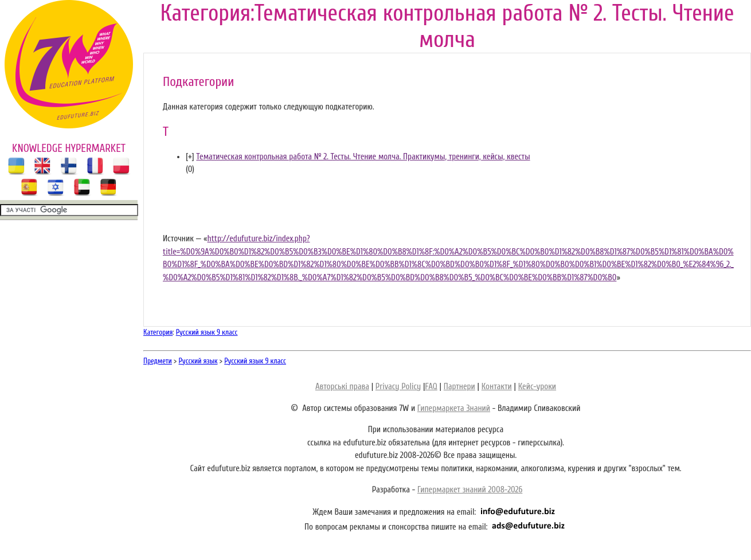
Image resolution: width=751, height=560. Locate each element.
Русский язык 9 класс (207, 332)
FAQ (431, 387)
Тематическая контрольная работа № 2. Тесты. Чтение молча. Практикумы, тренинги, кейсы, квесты (363, 157)
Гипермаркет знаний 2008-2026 (470, 490)
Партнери (459, 387)
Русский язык (198, 361)
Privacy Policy (398, 387)
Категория (158, 332)
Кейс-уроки (537, 387)
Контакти (497, 387)
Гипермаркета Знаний (454, 408)
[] (190, 157)
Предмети (158, 361)
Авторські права (342, 387)
